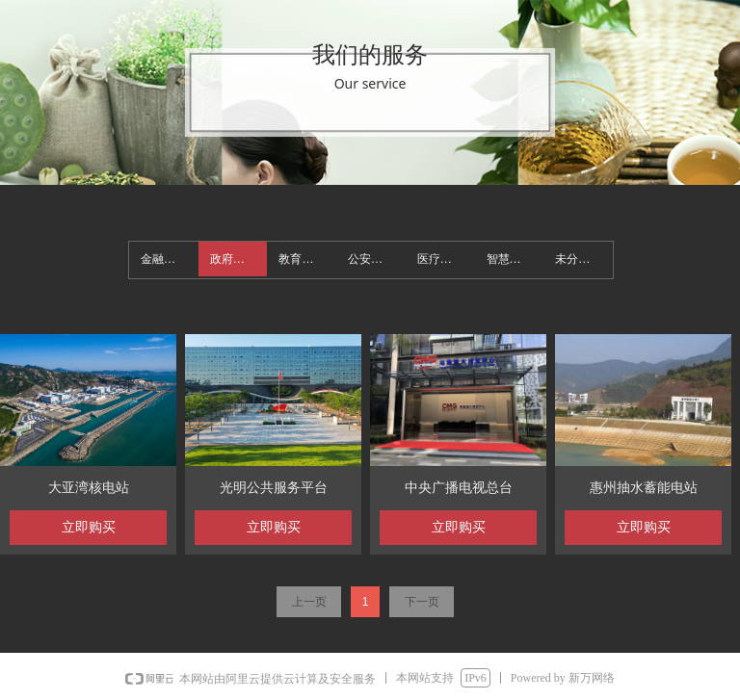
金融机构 (164, 259)
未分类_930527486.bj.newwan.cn (584, 259)
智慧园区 (510, 259)
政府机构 (233, 259)
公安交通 (371, 259)
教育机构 (302, 259)
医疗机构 (440, 259)
